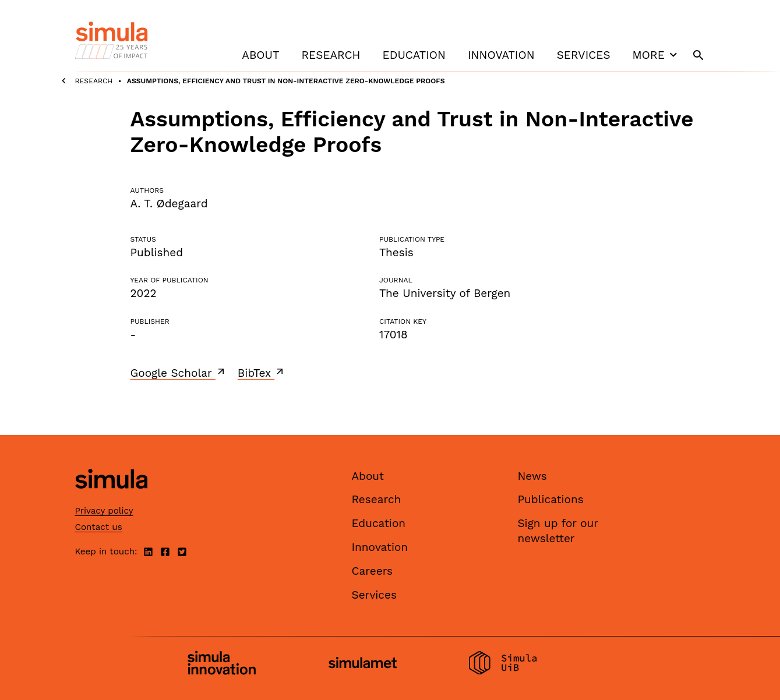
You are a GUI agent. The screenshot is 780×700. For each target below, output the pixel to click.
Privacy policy (104, 511)
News (532, 476)
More (657, 55)
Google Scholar (179, 373)
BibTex (262, 373)
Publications (551, 499)
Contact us (99, 527)
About (260, 55)
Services (584, 55)
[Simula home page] (111, 498)
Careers (373, 571)
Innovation (501, 55)
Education (414, 55)
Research (331, 55)
